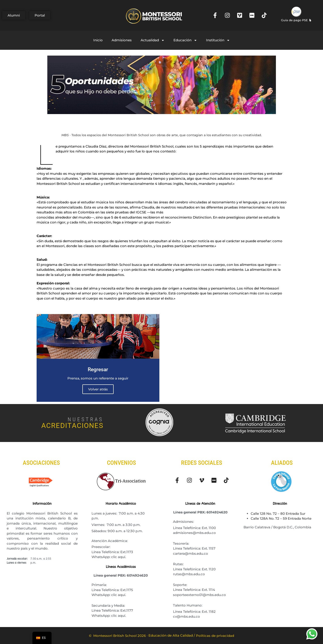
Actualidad (153, 40)
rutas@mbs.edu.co (189, 574)
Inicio (98, 40)
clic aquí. (119, 557)
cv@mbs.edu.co (187, 616)
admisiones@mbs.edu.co (194, 533)
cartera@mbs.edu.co (191, 553)
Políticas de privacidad (215, 636)
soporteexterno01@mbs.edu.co (199, 595)
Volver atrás (98, 389)
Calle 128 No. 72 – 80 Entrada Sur (278, 514)
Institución (218, 40)
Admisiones (122, 40)
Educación (185, 40)
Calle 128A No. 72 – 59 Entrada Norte (281, 518)
